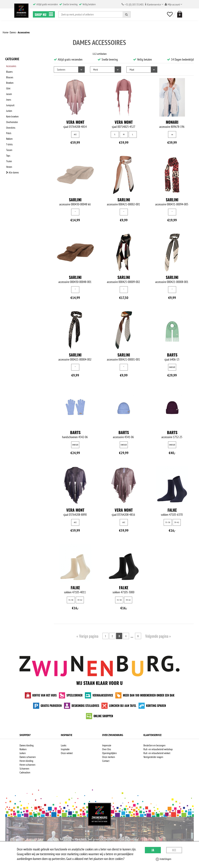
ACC (75, 134)
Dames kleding (27, 745)
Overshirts (10, 116)
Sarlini (75, 200)
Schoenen (24, 768)
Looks (64, 745)
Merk (96, 70)
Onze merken (109, 757)
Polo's (8, 120)
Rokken (9, 125)
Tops (7, 138)
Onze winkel (67, 753)
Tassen (8, 134)
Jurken (8, 102)
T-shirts (9, 129)
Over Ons (107, 749)
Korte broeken (12, 107)
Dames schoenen (28, 757)
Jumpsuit (9, 97)
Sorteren (61, 70)
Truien (8, 143)
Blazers (9, 70)
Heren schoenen (27, 765)
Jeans (8, 93)
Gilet (8, 84)
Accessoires (11, 65)
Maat (132, 70)
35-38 (168, 522)
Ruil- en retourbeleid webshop (158, 749)
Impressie (107, 745)
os (172, 134)
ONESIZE (172, 367)
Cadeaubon (25, 772)
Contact (106, 761)
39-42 (177, 522)
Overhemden (12, 111)
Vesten (8, 148)
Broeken (9, 79)
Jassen (8, 88)
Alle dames (12, 152)
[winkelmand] (179, 14)
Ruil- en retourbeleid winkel (157, 753)
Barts (172, 355)
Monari (172, 122)
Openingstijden (109, 753)
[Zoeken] (127, 14)
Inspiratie (65, 749)
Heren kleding (26, 761)
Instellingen (163, 859)
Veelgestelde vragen (153, 757)
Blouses (9, 75)
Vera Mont (75, 122)
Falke (172, 510)
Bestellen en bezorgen (154, 745)
